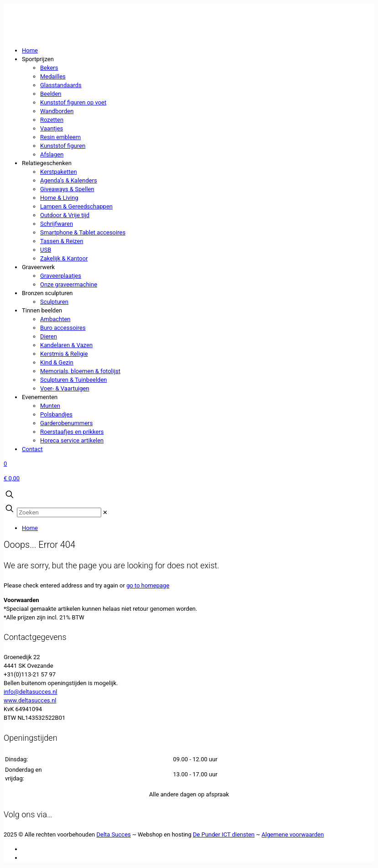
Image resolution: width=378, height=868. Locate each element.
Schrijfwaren (57, 224)
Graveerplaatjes (61, 276)
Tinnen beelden (42, 310)
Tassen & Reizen (62, 241)
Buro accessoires (63, 328)
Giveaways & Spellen (67, 189)
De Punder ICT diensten (224, 834)
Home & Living (59, 198)
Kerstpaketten (59, 172)
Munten (50, 406)
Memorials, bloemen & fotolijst (80, 371)
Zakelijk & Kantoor (64, 258)
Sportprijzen (38, 59)
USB (46, 250)
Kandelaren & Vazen (66, 345)
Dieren (49, 336)
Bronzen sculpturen (47, 293)
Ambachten (55, 319)
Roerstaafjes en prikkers (72, 432)
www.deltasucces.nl (30, 700)
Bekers (49, 68)
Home (30, 50)
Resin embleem (60, 137)
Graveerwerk (38, 267)
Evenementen (40, 397)
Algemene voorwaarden (293, 834)
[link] (105, 512)
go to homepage (148, 585)
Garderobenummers (66, 423)
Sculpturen (54, 302)
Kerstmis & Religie (64, 354)
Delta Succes (114, 834)
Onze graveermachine (69, 284)
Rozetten (52, 120)
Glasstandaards (61, 85)
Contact (32, 449)
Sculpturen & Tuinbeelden (74, 380)
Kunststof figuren (63, 146)
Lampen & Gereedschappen (76, 206)
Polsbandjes (56, 414)
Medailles (53, 76)
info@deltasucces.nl (31, 692)
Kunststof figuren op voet (73, 102)
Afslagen (52, 154)
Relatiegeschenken (47, 163)
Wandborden (57, 111)
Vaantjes (52, 128)
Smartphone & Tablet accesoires (83, 232)
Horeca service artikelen (72, 440)
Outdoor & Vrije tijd (65, 215)
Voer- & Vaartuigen (65, 388)
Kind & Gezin (57, 362)
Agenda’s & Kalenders (69, 180)
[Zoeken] (59, 512)
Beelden (51, 94)
